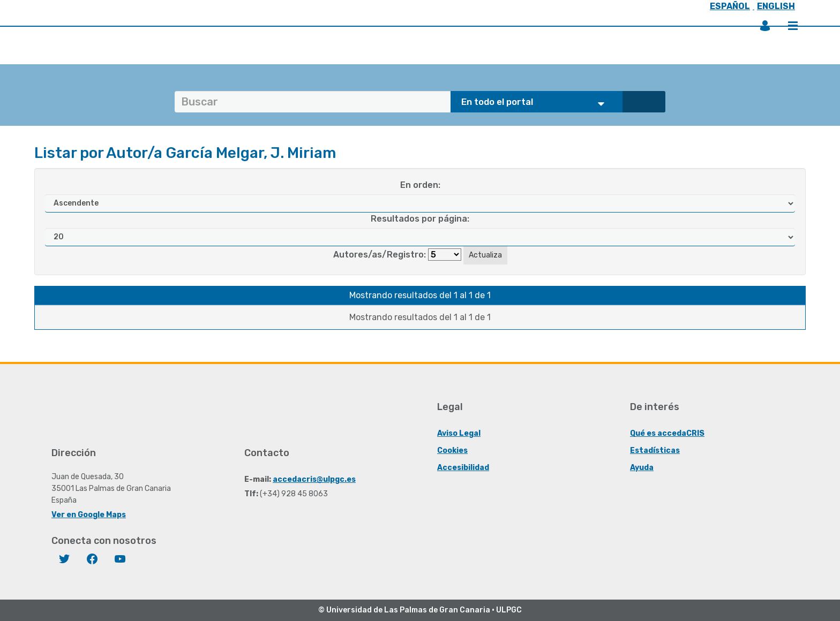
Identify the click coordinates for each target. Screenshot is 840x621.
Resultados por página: (420, 219)
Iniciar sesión (765, 26)
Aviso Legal (459, 433)
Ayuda (642, 468)
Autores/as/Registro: (380, 255)
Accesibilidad (463, 468)
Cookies (452, 450)
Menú (793, 26)
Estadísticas (655, 450)
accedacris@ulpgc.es (314, 479)
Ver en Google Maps (89, 515)
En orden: (420, 185)
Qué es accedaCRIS (667, 433)
